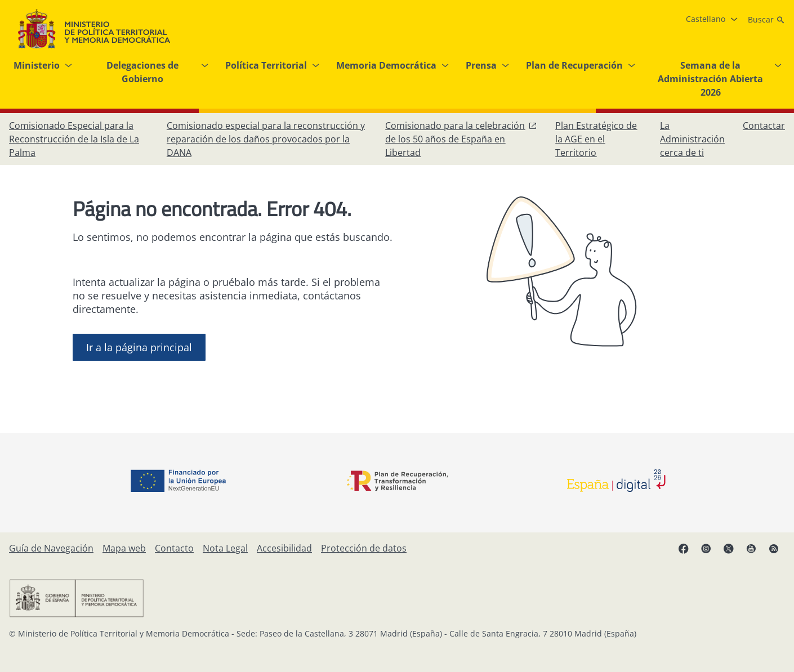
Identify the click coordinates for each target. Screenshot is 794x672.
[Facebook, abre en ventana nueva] (684, 548)
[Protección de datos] (364, 548)
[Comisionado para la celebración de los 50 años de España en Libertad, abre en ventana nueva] (461, 139)
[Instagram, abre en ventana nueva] (706, 548)
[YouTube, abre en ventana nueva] (751, 548)
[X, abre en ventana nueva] (729, 548)
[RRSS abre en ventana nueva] (774, 548)
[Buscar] (766, 20)
